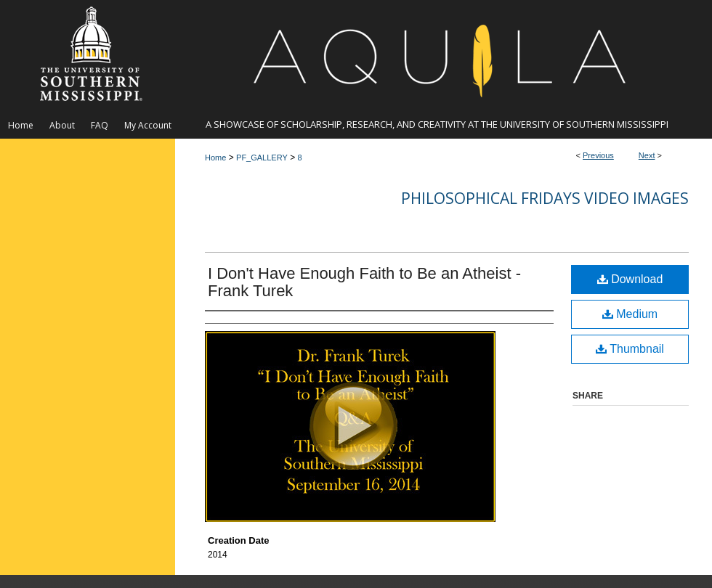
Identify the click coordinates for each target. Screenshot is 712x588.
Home (215, 158)
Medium (630, 314)
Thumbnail (630, 349)
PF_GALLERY (262, 158)
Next (647, 155)
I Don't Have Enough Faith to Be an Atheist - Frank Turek (364, 282)
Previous (598, 155)
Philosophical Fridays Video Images (545, 198)
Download (630, 279)
